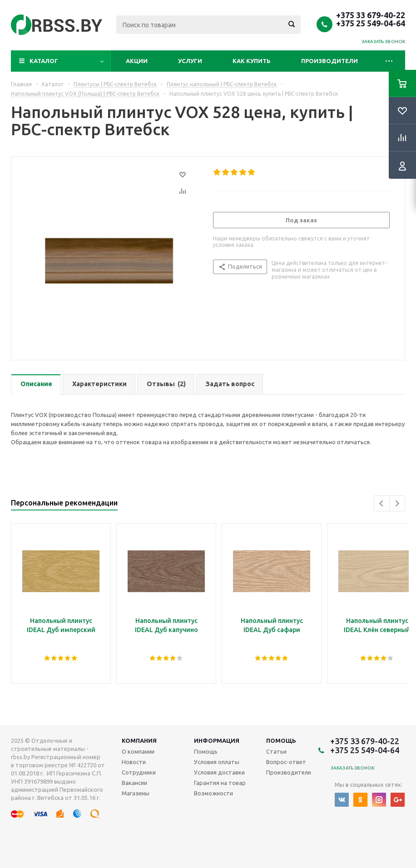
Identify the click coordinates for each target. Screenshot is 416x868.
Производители (329, 61)
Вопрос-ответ (286, 762)
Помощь (281, 740)
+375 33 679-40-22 (371, 15)
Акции (137, 61)
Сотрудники (139, 772)
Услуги (190, 61)
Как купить (252, 61)
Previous (382, 503)
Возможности (213, 793)
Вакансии (134, 783)
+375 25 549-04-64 (371, 23)
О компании (138, 751)
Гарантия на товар (220, 783)
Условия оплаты (217, 762)
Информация (217, 740)
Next (397, 503)
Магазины (136, 793)
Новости (134, 762)
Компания (139, 740)
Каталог (44, 61)
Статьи (276, 751)
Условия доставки (219, 772)
